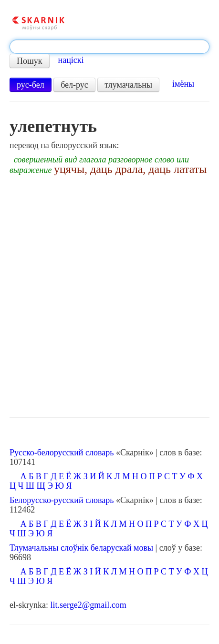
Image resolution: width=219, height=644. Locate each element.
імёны (183, 84)
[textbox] (109, 47)
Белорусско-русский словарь (62, 500)
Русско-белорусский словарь (62, 453)
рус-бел (31, 85)
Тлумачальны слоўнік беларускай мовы (81, 548)
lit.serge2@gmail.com (88, 605)
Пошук (30, 61)
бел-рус (74, 85)
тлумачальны (128, 85)
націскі (71, 60)
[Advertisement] (109, 294)
